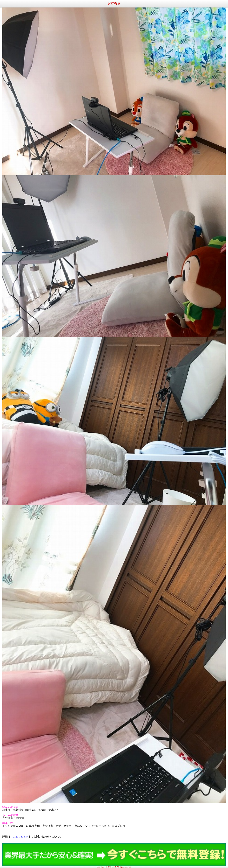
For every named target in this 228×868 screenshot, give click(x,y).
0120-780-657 (21, 837)
